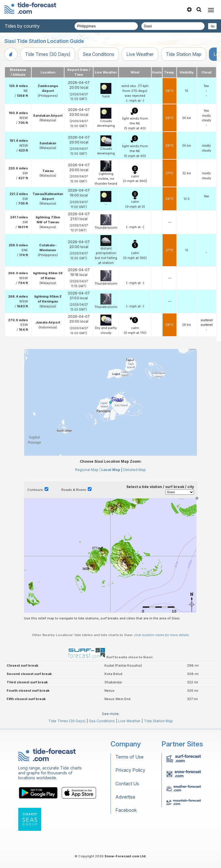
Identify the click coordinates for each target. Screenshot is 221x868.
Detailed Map (135, 470)
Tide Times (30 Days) (48, 54)
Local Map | (112, 470)
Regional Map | (88, 470)
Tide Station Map (184, 54)
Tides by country (22, 26)
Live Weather (140, 54)
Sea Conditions (98, 54)
